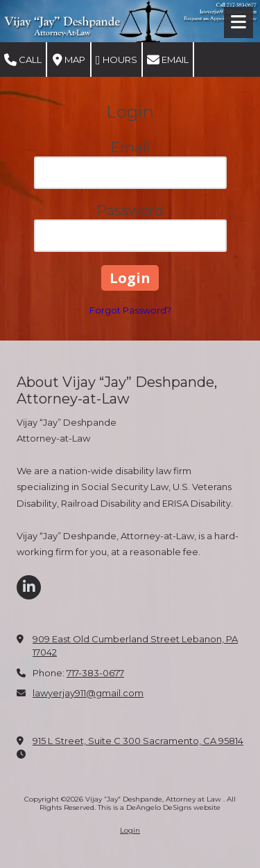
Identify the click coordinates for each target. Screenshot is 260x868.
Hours (116, 60)
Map (69, 60)
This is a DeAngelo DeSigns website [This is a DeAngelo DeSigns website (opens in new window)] (159, 807)
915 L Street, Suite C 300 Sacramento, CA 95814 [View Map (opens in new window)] (138, 741)
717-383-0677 (95, 673)
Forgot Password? (130, 310)
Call (23, 60)
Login (130, 830)
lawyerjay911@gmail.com (88, 693)
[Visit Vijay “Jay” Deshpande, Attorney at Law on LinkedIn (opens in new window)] (29, 587)
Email (168, 60)
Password (130, 210)
